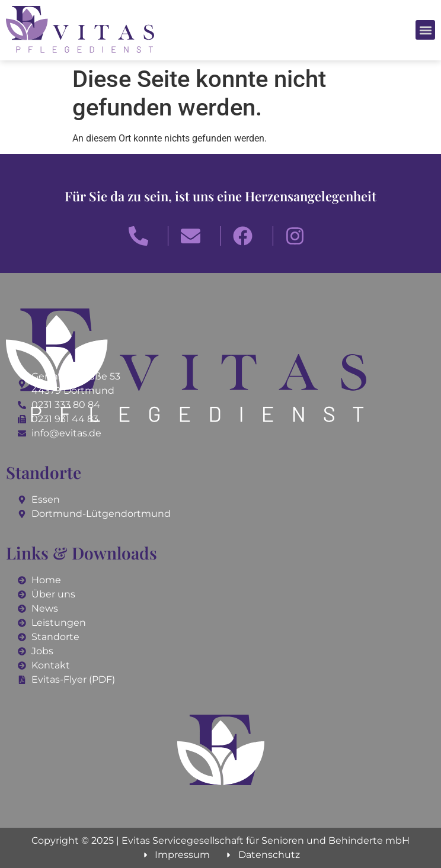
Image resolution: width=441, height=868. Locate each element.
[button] (425, 30)
